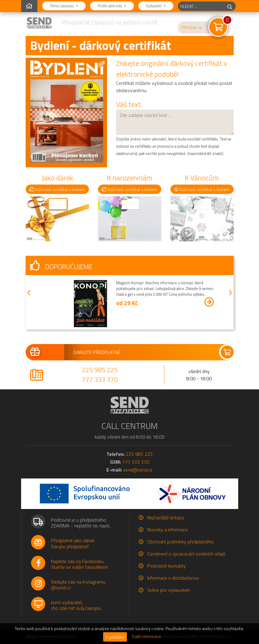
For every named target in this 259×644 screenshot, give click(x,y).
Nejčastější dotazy (166, 517)
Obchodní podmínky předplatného (180, 542)
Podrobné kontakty (166, 566)
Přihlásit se (192, 27)
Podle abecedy (110, 6)
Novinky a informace (167, 530)
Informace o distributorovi (173, 578)
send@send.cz (138, 470)
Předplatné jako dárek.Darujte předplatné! (73, 543)
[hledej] (230, 6)
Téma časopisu (62, 6)
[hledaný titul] (201, 6)
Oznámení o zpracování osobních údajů (186, 554)
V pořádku (115, 637)
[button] (29, 293)
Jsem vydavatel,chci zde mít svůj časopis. (76, 605)
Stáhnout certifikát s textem (57, 189)
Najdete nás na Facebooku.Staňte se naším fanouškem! (79, 564)
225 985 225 (100, 370)
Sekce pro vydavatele (169, 590)
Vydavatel (154, 6)
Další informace (146, 636)
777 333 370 (100, 379)
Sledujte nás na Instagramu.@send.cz (79, 585)
